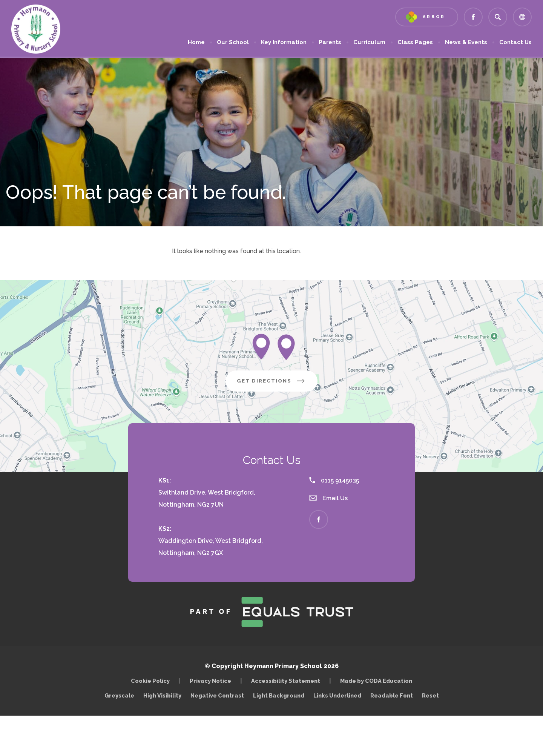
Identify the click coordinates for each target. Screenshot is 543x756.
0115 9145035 (334, 480)
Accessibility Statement (286, 681)
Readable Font (392, 695)
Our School (233, 42)
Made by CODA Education (378, 681)
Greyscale (119, 695)
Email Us (328, 498)
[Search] (498, 17)
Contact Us (515, 42)
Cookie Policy (150, 681)
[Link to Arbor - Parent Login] (427, 17)
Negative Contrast (217, 695)
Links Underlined (337, 695)
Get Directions (277, 384)
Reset (430, 695)
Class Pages (415, 42)
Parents (330, 42)
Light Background (279, 695)
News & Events (466, 42)
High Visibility (162, 695)
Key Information (284, 42)
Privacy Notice (210, 681)
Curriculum (369, 42)
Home (196, 42)
